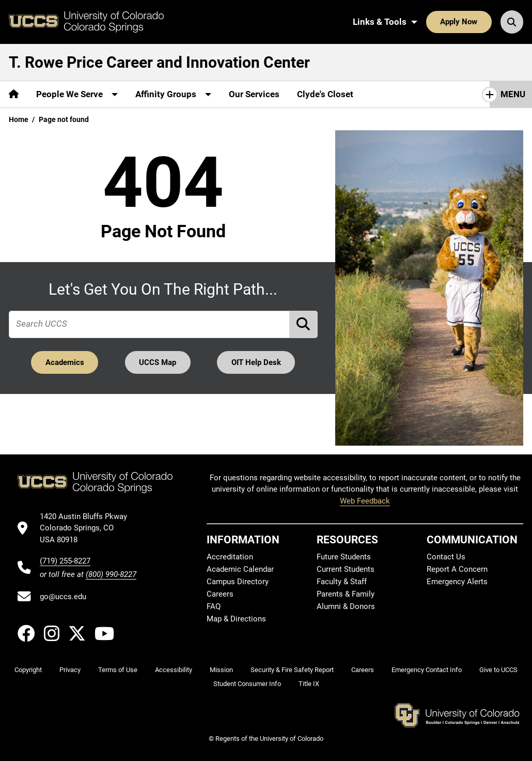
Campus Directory (238, 582)
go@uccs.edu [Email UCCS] (63, 597)
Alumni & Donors (346, 606)
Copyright (28, 670)
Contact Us (446, 557)
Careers (220, 594)
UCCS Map (158, 362)
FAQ (214, 606)
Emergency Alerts (457, 582)
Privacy (70, 670)
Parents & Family (346, 594)
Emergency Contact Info (427, 670)
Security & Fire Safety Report (292, 670)
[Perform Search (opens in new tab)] (304, 324)
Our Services (254, 94)
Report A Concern (457, 569)
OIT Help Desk (256, 362)
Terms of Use (118, 670)
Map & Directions (236, 619)
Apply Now (459, 22)
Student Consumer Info (247, 684)
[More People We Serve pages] (77, 94)
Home (19, 119)
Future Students (344, 557)
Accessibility (174, 670)
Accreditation (230, 557)
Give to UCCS (498, 670)
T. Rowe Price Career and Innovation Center (159, 62)
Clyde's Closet (325, 94)
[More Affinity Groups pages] (173, 94)
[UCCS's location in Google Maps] (88, 528)
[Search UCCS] (512, 22)
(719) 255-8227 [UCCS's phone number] (65, 561)
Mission (221, 670)
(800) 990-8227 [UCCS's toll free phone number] (111, 574)
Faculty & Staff (342, 582)
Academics (65, 362)
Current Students (346, 569)
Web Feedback (365, 501)
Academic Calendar (240, 569)
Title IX (309, 684)
